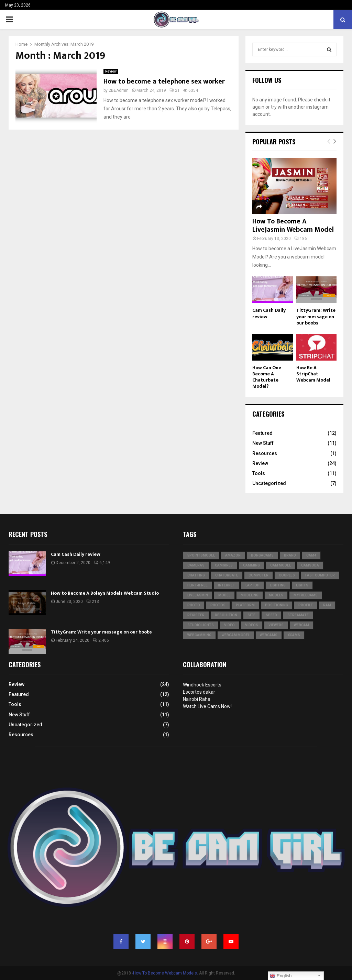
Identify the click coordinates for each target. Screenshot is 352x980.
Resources (265, 453)
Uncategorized (269, 483)
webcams (269, 635)
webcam (301, 625)
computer (258, 575)
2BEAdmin (119, 90)
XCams (294, 635)
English (281, 976)
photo (194, 605)
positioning (277, 605)
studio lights (201, 625)
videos (252, 625)
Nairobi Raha (197, 699)
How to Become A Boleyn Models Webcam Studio (105, 593)
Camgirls (224, 565)
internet (227, 585)
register (196, 615)
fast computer (320, 575)
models (276, 595)
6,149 (102, 563)
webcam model (236, 635)
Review (111, 71)
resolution (226, 615)
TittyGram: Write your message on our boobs (316, 316)
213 (93, 602)
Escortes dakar (199, 692)
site (251, 615)
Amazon (233, 555)
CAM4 (311, 555)
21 (175, 90)
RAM (327, 605)
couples (287, 575)
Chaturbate (227, 575)
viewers (276, 625)
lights (302, 585)
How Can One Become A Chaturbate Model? (267, 377)
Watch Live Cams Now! (207, 706)
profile (306, 605)
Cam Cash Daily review (269, 313)
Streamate (298, 615)
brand (290, 555)
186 (301, 239)
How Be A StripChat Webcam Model (313, 374)
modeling (250, 595)
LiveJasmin (198, 595)
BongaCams (262, 555)
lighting (278, 585)
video (229, 625)
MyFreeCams (306, 595)
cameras (196, 565)
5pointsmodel (201, 555)
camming (251, 565)
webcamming (199, 635)
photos (218, 605)
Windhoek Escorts (202, 685)
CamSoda (310, 565)
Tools (259, 473)
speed (271, 615)
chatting (196, 575)
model (224, 595)
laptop (252, 585)
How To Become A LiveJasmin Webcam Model (293, 225)
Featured (262, 433)
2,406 (101, 640)
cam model (280, 565)
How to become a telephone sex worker (164, 81)
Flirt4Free (197, 585)
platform (245, 605)
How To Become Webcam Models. (166, 973)
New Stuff (263, 443)
